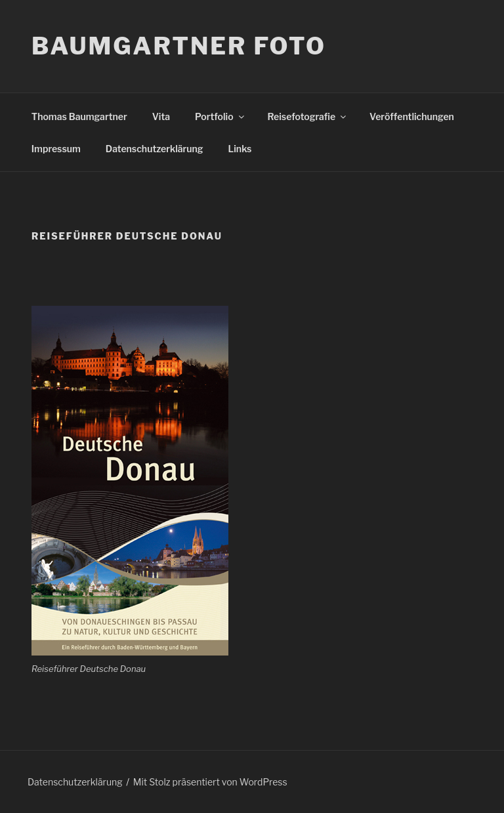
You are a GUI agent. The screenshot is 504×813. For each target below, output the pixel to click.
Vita (161, 116)
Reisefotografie (308, 116)
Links (240, 149)
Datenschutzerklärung (155, 149)
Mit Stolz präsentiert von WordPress (210, 782)
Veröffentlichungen (412, 116)
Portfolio (220, 116)
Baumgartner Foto (179, 46)
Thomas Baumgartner (79, 116)
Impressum (56, 149)
